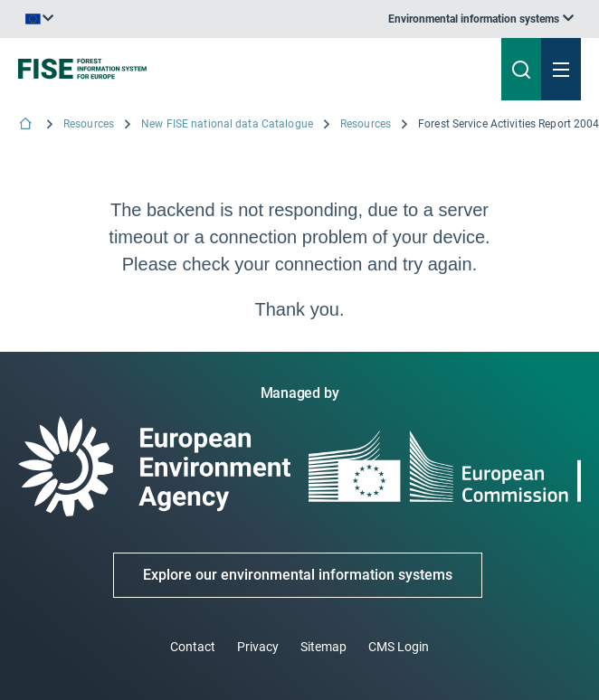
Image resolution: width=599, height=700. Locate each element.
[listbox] (481, 19)
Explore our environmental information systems (298, 575)
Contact (193, 647)
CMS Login (399, 647)
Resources (89, 124)
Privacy (258, 647)
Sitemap (323, 647)
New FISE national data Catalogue (227, 124)
